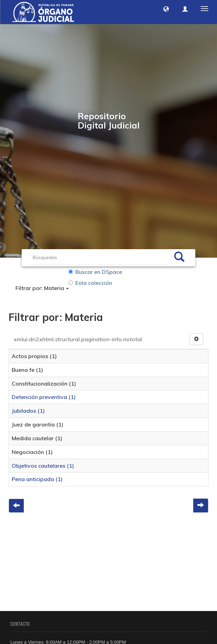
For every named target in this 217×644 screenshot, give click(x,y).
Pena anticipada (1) (37, 479)
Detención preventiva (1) (44, 397)
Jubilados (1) (28, 411)
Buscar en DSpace (95, 272)
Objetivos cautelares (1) (43, 466)
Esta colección (90, 283)
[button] (166, 9)
